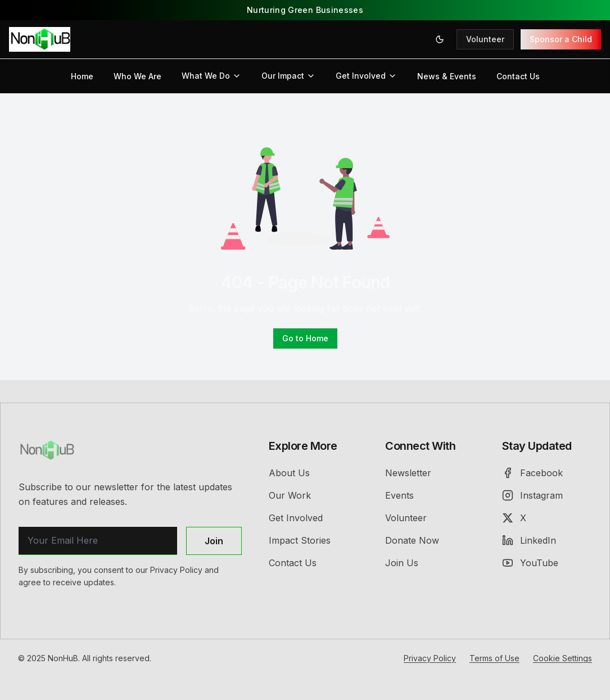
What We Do (211, 76)
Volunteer (485, 39)
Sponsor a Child (561, 39)
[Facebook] (547, 473)
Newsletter (408, 473)
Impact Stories (300, 540)
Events (399, 495)
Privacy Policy (430, 658)
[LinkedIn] (547, 540)
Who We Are (137, 76)
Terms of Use (494, 658)
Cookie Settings (562, 658)
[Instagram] (547, 495)
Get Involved (366, 76)
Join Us (402, 563)
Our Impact (288, 76)
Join (214, 541)
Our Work (290, 495)
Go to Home (305, 338)
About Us (289, 473)
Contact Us (518, 76)
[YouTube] (547, 563)
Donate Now (412, 540)
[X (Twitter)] (547, 518)
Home (82, 76)
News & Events (447, 76)
